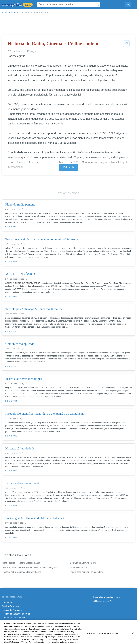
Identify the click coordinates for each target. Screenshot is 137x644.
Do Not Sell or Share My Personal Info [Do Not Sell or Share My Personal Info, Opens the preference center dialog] (102, 639)
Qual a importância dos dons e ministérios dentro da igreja (29, 567)
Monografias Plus (10, 12)
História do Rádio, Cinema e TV (36, 12)
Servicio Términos (10, 606)
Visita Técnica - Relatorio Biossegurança (21, 563)
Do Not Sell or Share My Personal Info (20, 625)
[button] (126, 44)
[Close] (133, 639)
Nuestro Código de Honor (14, 621)
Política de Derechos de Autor (16, 614)
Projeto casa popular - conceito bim (86, 572)
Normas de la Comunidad (14, 618)
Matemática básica (78, 567)
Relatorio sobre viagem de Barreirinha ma (22, 572)
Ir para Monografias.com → (107, 597)
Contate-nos (8, 603)
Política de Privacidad (12, 610)
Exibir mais (68, 167)
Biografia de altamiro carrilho (83, 563)
